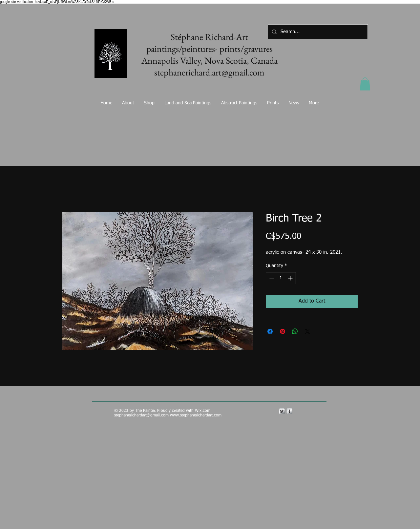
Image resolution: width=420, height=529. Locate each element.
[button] (365, 84)
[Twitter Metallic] (282, 411)
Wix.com (203, 411)
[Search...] (317, 32)
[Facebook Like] (290, 120)
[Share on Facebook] (270, 331)
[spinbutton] (281, 278)
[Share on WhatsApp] (295, 331)
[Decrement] (271, 278)
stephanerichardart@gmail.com (141, 415)
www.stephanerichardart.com (196, 415)
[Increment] (291, 278)
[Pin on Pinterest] (283, 331)
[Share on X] (307, 331)
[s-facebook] (289, 411)
